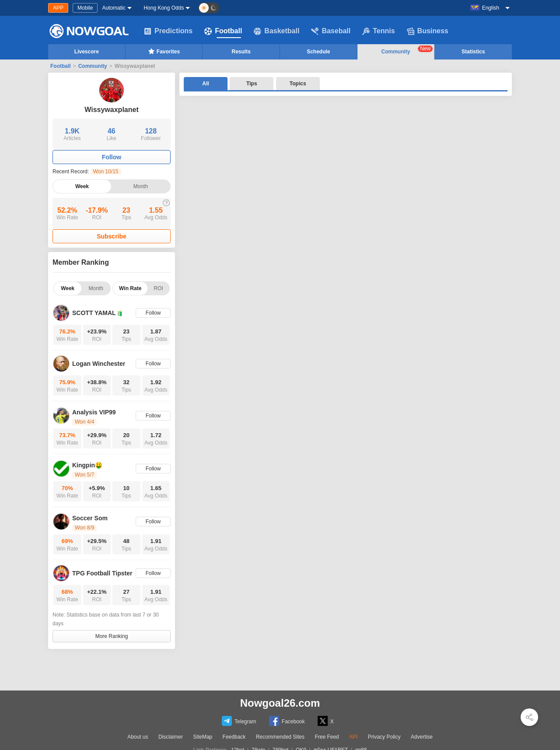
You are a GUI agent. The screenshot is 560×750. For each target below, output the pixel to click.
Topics (298, 84)
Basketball (276, 31)
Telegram (239, 721)
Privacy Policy (384, 737)
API (353, 737)
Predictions (168, 31)
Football (223, 31)
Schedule (318, 52)
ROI (159, 288)
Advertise (422, 737)
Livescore (87, 52)
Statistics (473, 52)
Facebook (287, 721)
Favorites (164, 51)
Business (428, 31)
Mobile (85, 8)
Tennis (378, 31)
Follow (112, 157)
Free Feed (327, 737)
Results (241, 52)
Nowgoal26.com (280, 703)
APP (58, 8)
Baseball (331, 31)
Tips (252, 84)
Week (82, 186)
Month (141, 186)
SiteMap (203, 737)
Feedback (234, 737)
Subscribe (112, 236)
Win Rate (130, 288)
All (205, 84)
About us (138, 737)
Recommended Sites (280, 737)
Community (407, 50)
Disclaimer (171, 737)
